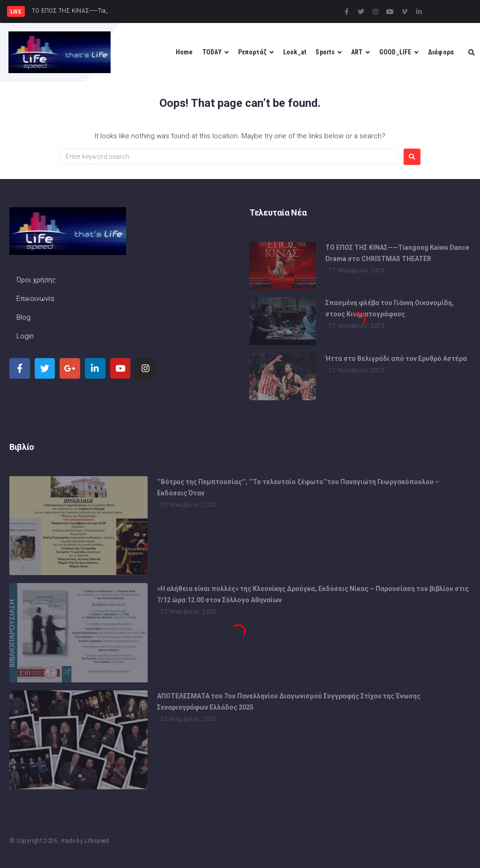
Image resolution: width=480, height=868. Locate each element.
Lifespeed (97, 841)
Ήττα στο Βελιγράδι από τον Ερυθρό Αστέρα (396, 359)
